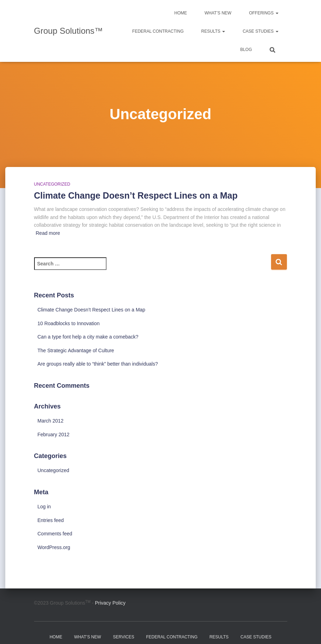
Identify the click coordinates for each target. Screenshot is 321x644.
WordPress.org (54, 547)
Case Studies (260, 31)
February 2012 (54, 434)
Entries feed (51, 520)
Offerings (264, 13)
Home (181, 13)
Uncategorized (52, 184)
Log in (44, 507)
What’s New (218, 13)
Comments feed (55, 534)
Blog (246, 50)
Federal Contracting (158, 31)
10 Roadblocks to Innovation (69, 323)
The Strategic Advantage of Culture (76, 350)
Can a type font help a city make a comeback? (88, 337)
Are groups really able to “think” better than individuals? (98, 364)
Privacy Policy (110, 603)
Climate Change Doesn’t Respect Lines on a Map (136, 195)
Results (213, 31)
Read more (48, 233)
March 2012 (51, 421)
